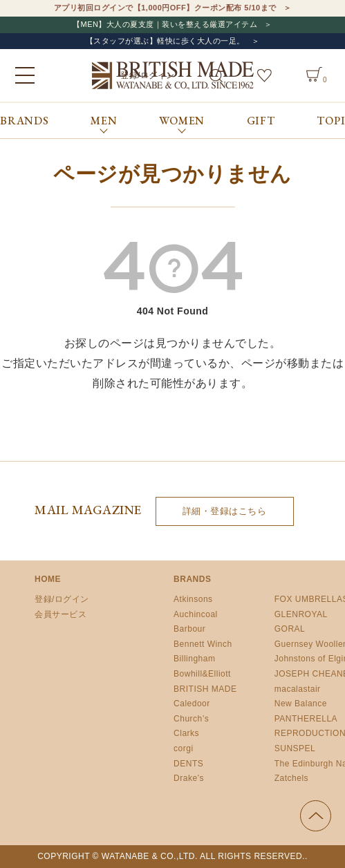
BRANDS (25, 121)
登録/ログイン (62, 599)
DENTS (188, 764)
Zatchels (291, 778)
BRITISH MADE (205, 689)
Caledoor (192, 704)
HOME (48, 579)
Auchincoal (196, 614)
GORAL (290, 629)
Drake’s (189, 778)
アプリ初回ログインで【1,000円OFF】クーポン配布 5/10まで (165, 8)
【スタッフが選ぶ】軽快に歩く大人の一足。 (165, 41)
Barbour (189, 629)
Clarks (186, 733)
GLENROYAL (301, 614)
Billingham (194, 659)
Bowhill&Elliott (202, 674)
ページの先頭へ (316, 816)
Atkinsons (193, 599)
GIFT (261, 121)
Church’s (191, 719)
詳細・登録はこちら (225, 511)
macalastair (298, 689)
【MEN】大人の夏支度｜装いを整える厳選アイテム (165, 24)
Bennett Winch (203, 644)
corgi (184, 748)
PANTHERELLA (306, 719)
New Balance (301, 704)
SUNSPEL (295, 748)
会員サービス (60, 614)
